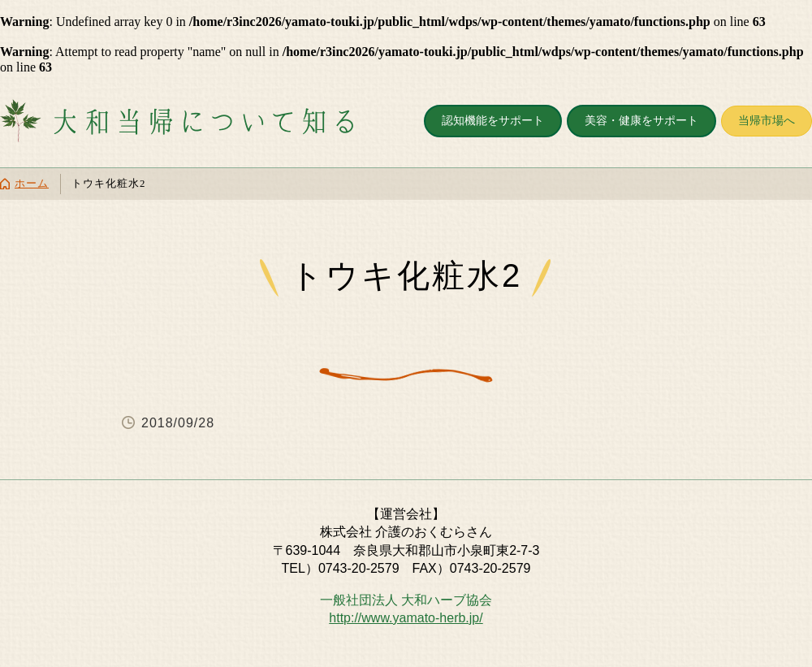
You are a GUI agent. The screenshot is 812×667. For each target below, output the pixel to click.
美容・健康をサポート (641, 120)
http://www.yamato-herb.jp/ (406, 618)
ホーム (32, 184)
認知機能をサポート (493, 120)
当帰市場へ (767, 120)
